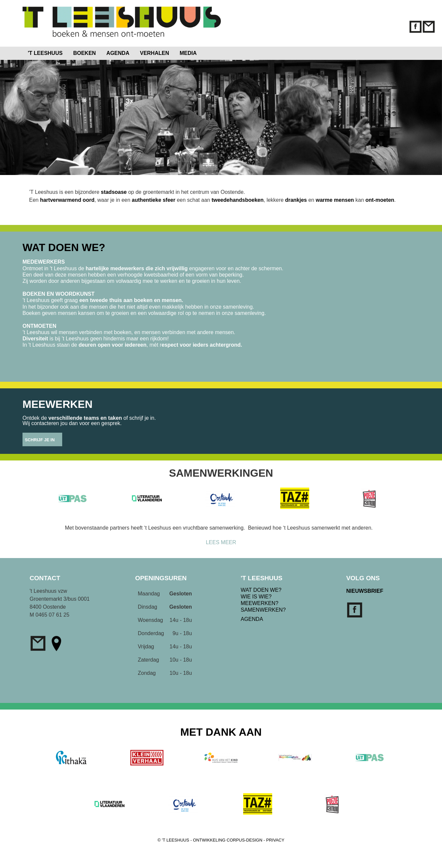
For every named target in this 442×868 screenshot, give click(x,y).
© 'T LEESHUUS (173, 840)
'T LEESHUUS (45, 53)
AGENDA (118, 53)
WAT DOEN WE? (261, 590)
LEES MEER (221, 542)
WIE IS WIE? (256, 597)
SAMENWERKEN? (263, 610)
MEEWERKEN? (260, 603)
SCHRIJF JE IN (40, 440)
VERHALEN (155, 53)
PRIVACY (275, 840)
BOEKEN (84, 53)
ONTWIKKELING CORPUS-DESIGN (228, 840)
